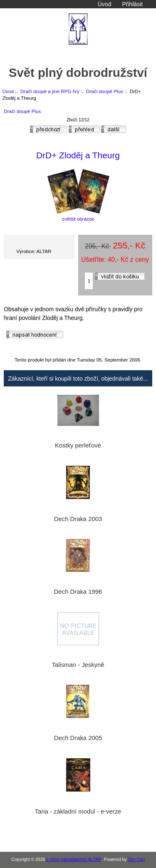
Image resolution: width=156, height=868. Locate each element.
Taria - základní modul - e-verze (78, 811)
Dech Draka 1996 (78, 592)
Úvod (104, 4)
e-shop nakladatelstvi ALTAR (74, 859)
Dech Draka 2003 (78, 519)
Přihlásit (132, 4)
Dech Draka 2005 (78, 738)
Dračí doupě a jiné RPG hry (50, 91)
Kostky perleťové (78, 445)
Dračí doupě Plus (105, 91)
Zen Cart (136, 859)
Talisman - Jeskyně (78, 665)
